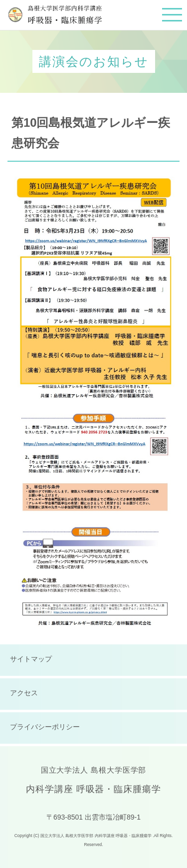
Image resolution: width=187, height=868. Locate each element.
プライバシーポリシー (45, 727)
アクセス (24, 693)
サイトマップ (31, 659)
